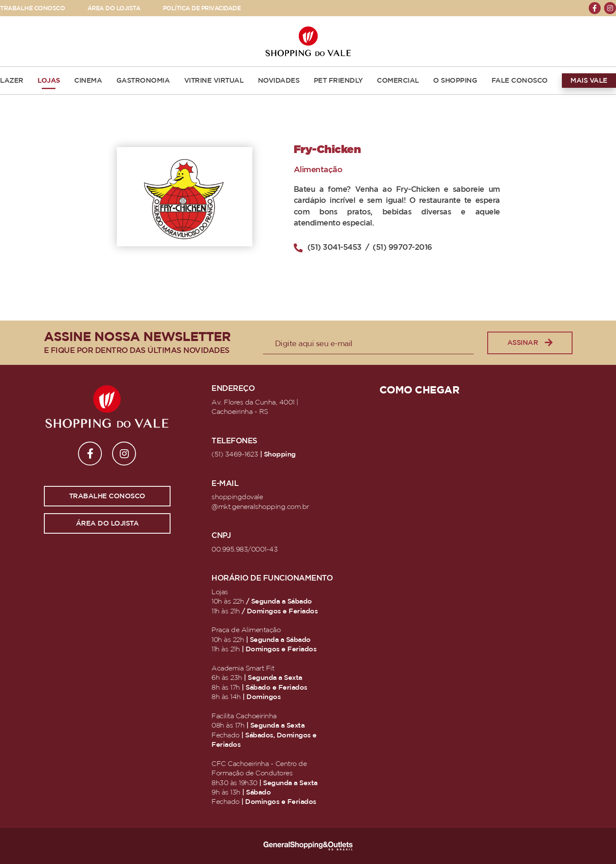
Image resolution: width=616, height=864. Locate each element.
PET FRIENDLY (338, 81)
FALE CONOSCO (520, 81)
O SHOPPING (455, 81)
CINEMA (88, 81)
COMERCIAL (398, 81)
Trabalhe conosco (107, 496)
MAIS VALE (589, 81)
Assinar (530, 343)
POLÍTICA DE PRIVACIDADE (202, 8)
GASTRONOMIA (143, 81)
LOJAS (49, 81)
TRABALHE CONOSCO (32, 8)
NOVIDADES (279, 81)
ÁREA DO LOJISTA (114, 8)
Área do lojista (107, 523)
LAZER (12, 81)
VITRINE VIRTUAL (214, 81)
